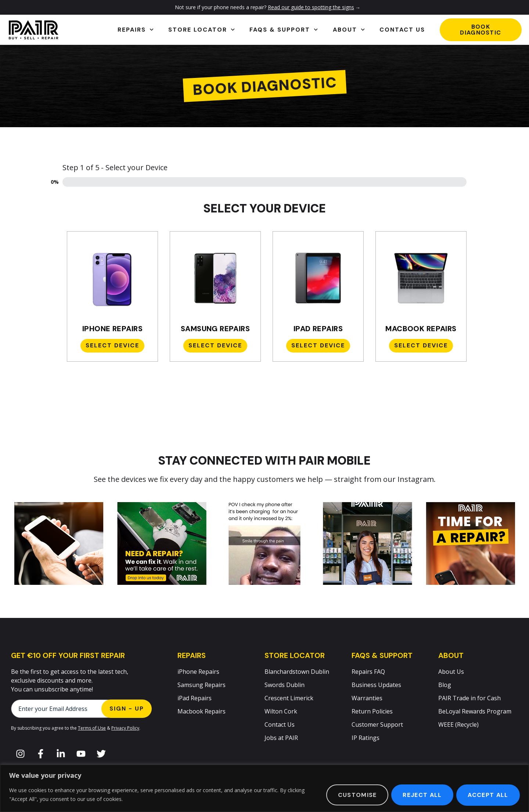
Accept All (488, 795)
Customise (356, 795)
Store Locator (201, 30)
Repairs (136, 30)
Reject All (422, 795)
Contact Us (402, 30)
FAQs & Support (284, 30)
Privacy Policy (125, 728)
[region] (264, 788)
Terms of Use (92, 728)
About (349, 30)
